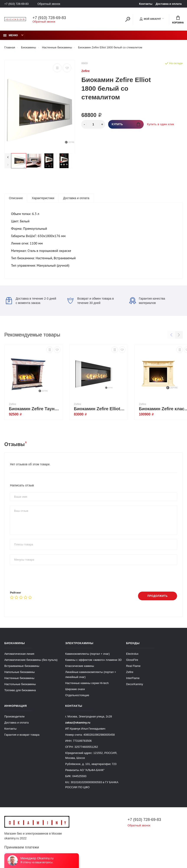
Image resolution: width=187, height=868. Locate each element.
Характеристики (43, 198)
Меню (11, 35)
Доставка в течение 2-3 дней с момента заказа (31, 301)
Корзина (178, 20)
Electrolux (132, 654)
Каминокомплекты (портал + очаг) (87, 654)
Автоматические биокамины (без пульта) (31, 660)
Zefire (130, 672)
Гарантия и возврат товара (22, 735)
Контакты (146, 4)
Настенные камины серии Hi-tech (87, 683)
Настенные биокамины (19, 678)
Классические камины (80, 666)
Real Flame (133, 666)
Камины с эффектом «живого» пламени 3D (93, 660)
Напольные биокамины (20, 672)
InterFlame (133, 678)
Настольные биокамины (20, 684)
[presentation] (43, 578)
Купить (126, 124)
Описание (16, 198)
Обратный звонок (49, 4)
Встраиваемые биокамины (22, 666)
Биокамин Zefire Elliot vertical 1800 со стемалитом (100, 409)
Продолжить (157, 596)
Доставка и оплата (169, 4)
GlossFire (132, 660)
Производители (14, 716)
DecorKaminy (135, 684)
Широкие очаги (75, 689)
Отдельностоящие (77, 695)
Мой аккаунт (150, 19)
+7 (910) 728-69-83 (16, 4)
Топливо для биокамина (20, 690)
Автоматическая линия (19, 654)
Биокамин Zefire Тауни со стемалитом (35, 409)
